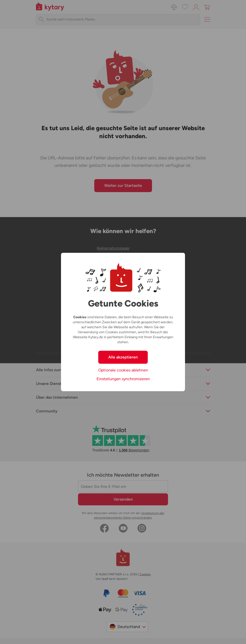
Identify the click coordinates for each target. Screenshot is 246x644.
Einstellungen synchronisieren (123, 379)
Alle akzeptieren (123, 357)
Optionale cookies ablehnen (123, 370)
